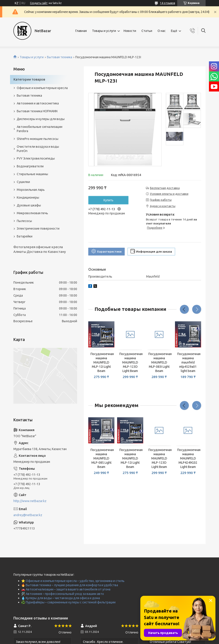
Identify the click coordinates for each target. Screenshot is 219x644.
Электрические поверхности (38, 229)
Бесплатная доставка (165, 188)
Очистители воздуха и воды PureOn (38, 149)
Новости (130, 31)
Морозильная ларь (31, 190)
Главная (81, 31)
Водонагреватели (30, 166)
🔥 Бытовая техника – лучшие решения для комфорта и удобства (70, 585)
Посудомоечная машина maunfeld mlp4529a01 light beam (188, 362)
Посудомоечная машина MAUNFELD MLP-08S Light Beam (101, 458)
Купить (108, 200)
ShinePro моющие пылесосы (38, 139)
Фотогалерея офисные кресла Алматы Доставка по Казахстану (40, 249)
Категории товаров (29, 79)
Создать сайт (39, 3)
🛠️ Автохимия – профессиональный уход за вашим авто (63, 594)
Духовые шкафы (29, 205)
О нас (162, 31)
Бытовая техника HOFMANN (37, 111)
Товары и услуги (104, 31)
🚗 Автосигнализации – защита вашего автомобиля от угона (66, 589)
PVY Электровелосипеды (36, 158)
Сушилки (23, 182)
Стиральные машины (32, 174)
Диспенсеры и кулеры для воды (41, 119)
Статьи (147, 31)
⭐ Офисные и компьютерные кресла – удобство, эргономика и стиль (73, 581)
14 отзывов (167, 3)
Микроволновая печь (32, 213)
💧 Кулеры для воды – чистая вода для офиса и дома (61, 598)
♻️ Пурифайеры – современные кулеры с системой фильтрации (68, 602)
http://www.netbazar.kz (30, 501)
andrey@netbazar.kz (28, 515)
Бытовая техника (60, 57)
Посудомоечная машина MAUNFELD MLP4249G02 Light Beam (188, 458)
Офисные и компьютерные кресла (42, 88)
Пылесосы (24, 221)
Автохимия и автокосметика (38, 103)
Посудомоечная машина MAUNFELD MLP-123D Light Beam (130, 362)
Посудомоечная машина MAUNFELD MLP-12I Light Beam (101, 362)
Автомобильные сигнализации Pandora (40, 129)
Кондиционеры (28, 197)
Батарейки (25, 236)
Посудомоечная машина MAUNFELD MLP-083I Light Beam (159, 362)
